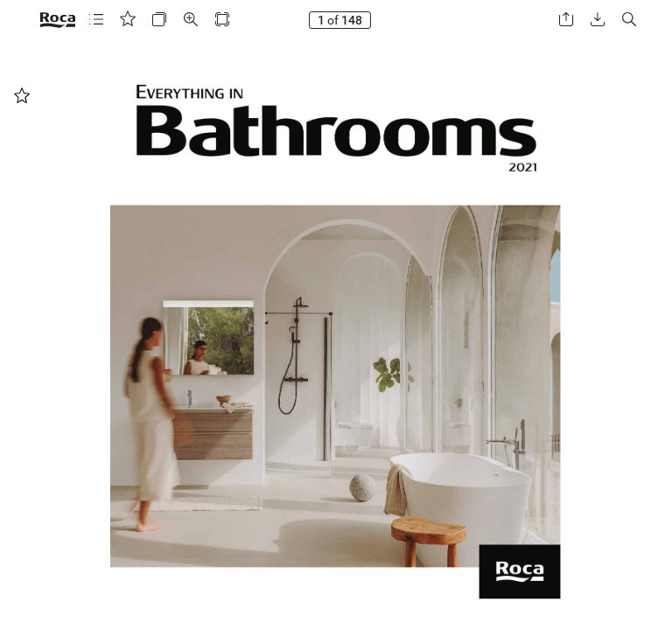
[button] (96, 20)
